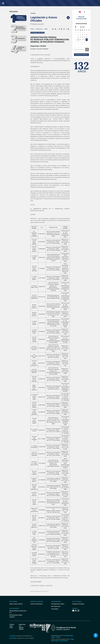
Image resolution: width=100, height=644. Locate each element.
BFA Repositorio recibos (58, 604)
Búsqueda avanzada (81, 55)
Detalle (46, 29)
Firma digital (55, 609)
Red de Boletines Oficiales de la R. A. (18, 612)
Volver (33, 13)
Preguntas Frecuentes (78, 604)
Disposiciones (39, 29)
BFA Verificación (56, 606)
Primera (32, 29)
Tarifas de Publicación (36, 604)
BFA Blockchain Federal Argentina (16, 616)
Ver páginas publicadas (37, 33)
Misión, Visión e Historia (16, 604)
